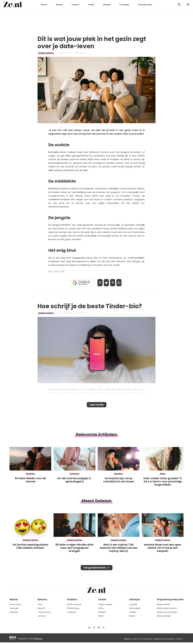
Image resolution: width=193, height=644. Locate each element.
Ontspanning (44, 612)
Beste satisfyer (164, 616)
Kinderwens (15, 604)
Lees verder (97, 406)
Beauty (59, 5)
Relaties (102, 612)
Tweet (105, 283)
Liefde (91, 5)
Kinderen (14, 612)
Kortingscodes (145, 5)
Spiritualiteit (135, 608)
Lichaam (42, 616)
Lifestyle (107, 5)
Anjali (83, 53)
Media (132, 616)
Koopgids (124, 5)
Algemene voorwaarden (164, 639)
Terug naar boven (94, 570)
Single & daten (46, 53)
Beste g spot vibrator (167, 612)
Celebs (133, 612)
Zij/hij (101, 608)
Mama (44, 5)
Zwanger (14, 608)
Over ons (137, 639)
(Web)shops (73, 608)
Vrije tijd (133, 604)
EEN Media (38, 639)
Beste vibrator (164, 604)
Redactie (128, 639)
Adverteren (147, 639)
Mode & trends (74, 604)
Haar (40, 604)
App (122, 283)
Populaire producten (170, 599)
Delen (97, 283)
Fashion (76, 5)
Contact (179, 639)
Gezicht (41, 608)
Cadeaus (72, 612)
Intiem (101, 616)
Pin (114, 283)
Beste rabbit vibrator (167, 608)
